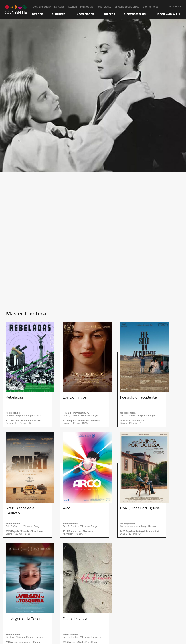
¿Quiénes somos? (41, 7)
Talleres (109, 14)
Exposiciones (84, 14)
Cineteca (59, 14)
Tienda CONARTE (168, 14)
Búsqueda (175, 6)
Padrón (72, 7)
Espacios (59, 7)
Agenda (37, 14)
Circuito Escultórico (127, 7)
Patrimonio (87, 7)
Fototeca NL (104, 7)
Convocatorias (135, 14)
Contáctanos (151, 7)
